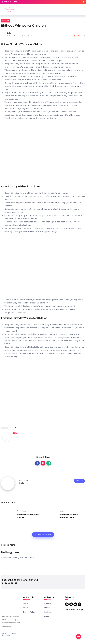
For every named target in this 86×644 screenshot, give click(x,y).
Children (6, 21)
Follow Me (79, 481)
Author (5, 428)
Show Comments (43, 535)
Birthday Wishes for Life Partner (28, 516)
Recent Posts (14, 428)
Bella (9, 33)
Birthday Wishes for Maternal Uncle (69, 516)
